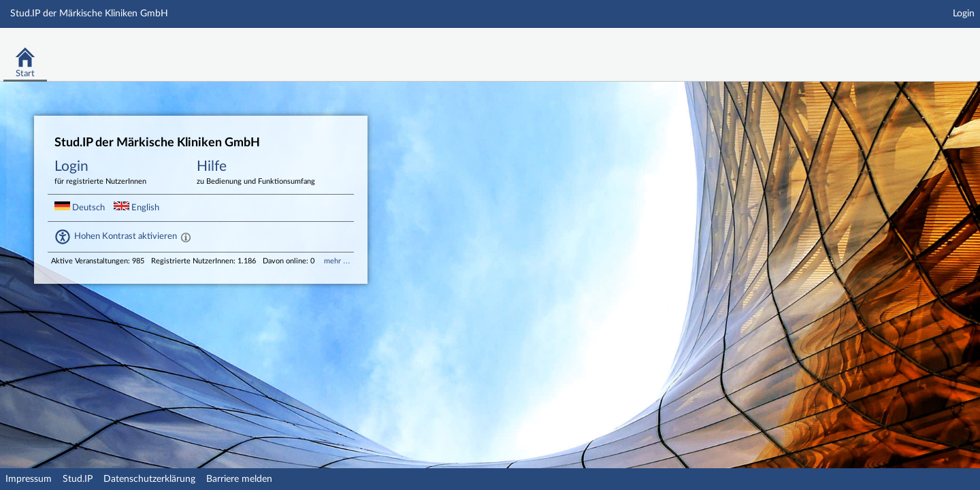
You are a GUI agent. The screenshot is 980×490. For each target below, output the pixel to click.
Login (964, 14)
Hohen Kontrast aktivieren (126, 236)
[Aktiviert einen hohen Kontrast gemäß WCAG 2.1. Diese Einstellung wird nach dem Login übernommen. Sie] (186, 237)
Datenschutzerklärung (149, 479)
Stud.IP (78, 479)
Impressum (29, 479)
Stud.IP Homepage (928, 46)
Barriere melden (239, 479)
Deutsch (81, 208)
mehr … (337, 261)
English (136, 208)
